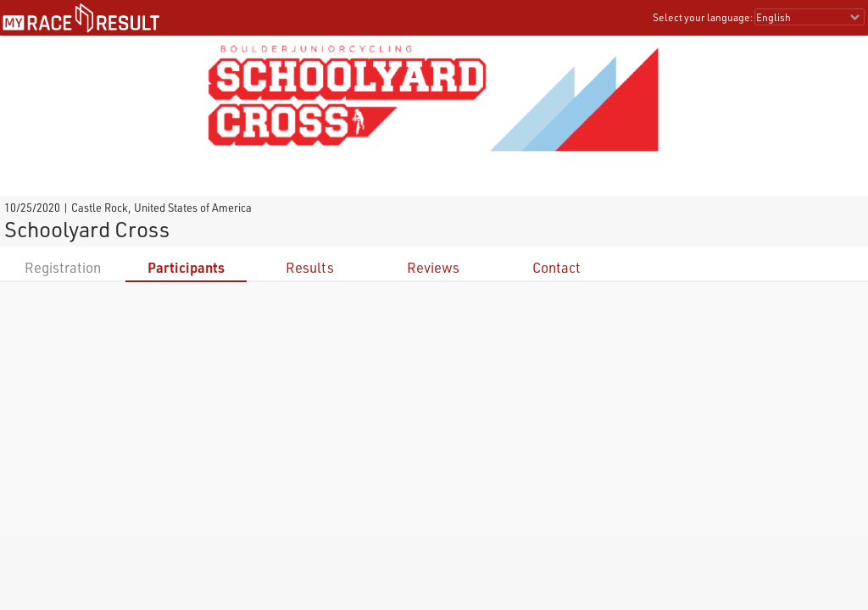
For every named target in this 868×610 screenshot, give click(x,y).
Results (310, 267)
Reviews (433, 267)
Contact (556, 267)
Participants (186, 267)
